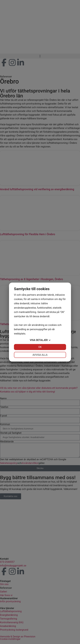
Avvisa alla (40, 355)
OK (40, 347)
